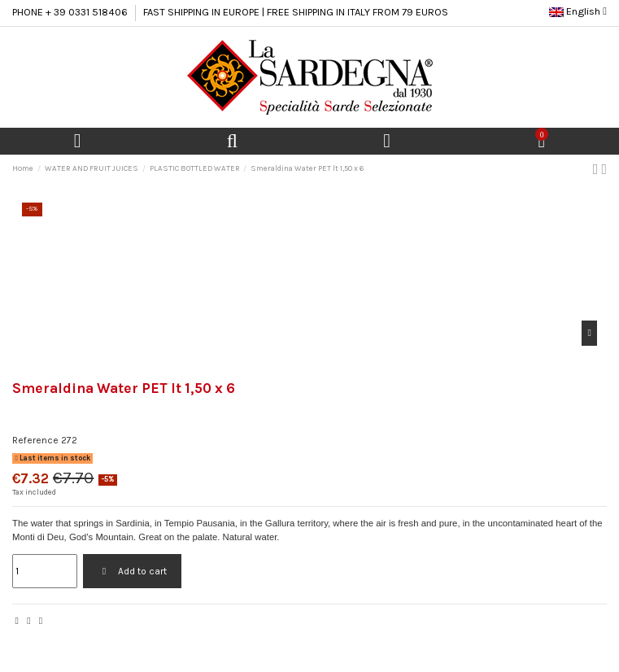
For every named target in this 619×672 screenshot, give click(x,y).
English (578, 11)
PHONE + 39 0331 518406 (70, 12)
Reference (35, 440)
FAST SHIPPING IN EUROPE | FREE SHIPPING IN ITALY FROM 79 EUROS (296, 12)
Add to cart (132, 571)
